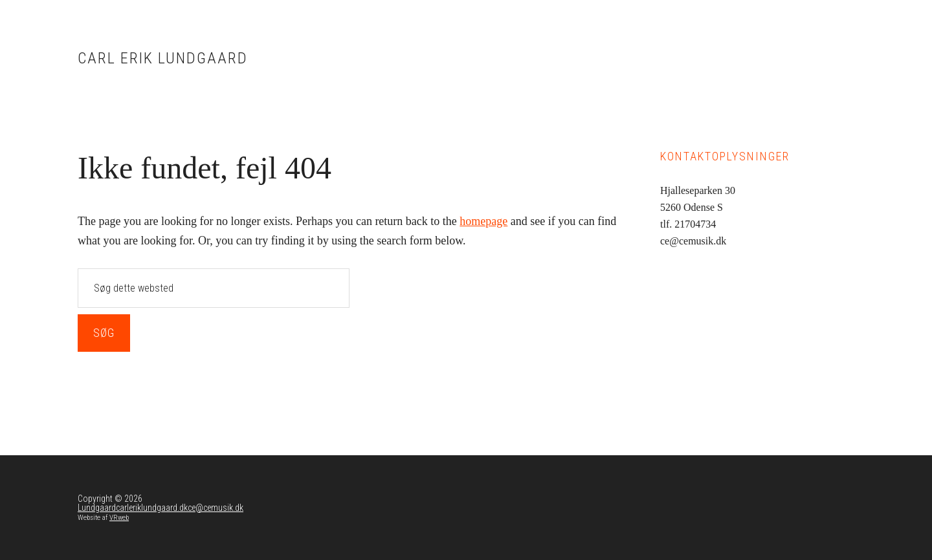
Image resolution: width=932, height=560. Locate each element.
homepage (483, 221)
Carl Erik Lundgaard (163, 58)
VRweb (119, 518)
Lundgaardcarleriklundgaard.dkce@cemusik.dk (161, 508)
